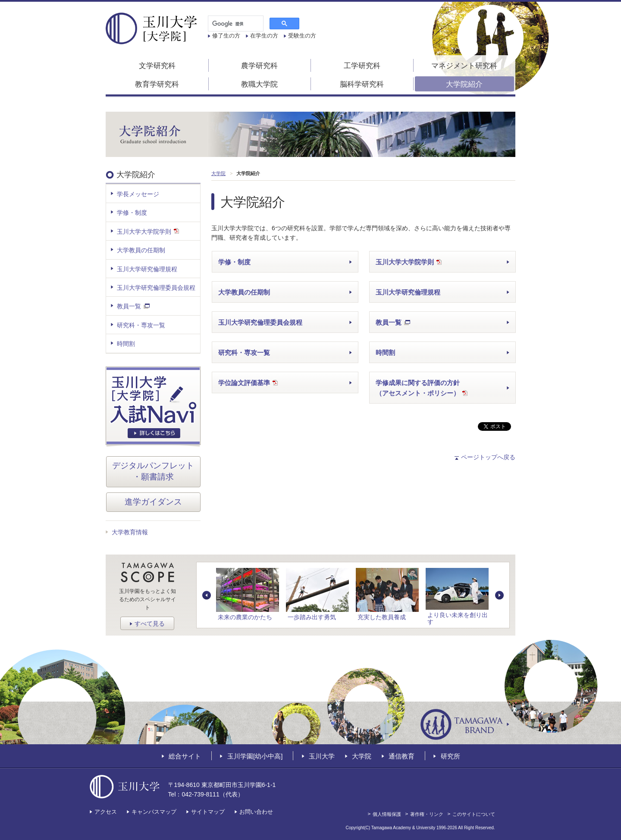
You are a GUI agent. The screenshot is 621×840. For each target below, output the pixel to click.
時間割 (385, 353)
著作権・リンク (427, 814)
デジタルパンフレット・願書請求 (153, 471)
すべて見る (150, 624)
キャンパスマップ (154, 812)
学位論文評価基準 (248, 384)
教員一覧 (393, 323)
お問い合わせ (256, 812)
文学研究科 (157, 66)
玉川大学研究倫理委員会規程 (260, 322)
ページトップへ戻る (488, 457)
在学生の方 (264, 36)
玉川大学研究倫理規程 (408, 292)
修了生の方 (226, 36)
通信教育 (401, 756)
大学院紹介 (464, 84)
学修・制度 (234, 262)
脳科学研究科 (362, 84)
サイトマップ (208, 812)
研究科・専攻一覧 (244, 353)
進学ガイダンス (153, 502)
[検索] (235, 24)
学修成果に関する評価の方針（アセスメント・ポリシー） (422, 389)
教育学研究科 (157, 84)
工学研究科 (362, 66)
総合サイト (185, 756)
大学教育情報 (130, 532)
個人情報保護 (387, 814)
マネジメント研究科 (464, 66)
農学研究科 (259, 66)
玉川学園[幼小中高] (255, 756)
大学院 (362, 756)
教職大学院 (259, 84)
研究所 (450, 756)
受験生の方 (302, 36)
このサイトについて (474, 814)
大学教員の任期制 (244, 292)
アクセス (106, 812)
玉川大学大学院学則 (409, 263)
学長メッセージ (138, 194)
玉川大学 (322, 756)
